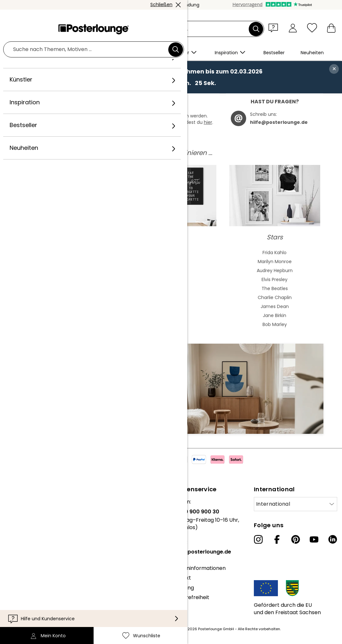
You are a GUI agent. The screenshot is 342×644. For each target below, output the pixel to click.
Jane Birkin (275, 315)
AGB (10, 583)
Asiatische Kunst (67, 270)
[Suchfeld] (178, 29)
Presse (13, 547)
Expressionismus (67, 306)
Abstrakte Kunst (67, 253)
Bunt (171, 270)
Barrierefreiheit (190, 597)
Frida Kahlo (275, 253)
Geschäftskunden (27, 557)
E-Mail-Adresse (44, 399)
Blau (171, 262)
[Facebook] (277, 539)
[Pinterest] (296, 539)
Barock (67, 297)
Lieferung (182, 588)
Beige (171, 253)
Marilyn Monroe (275, 262)
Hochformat (171, 297)
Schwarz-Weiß (171, 288)
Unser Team (20, 512)
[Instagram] (258, 539)
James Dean (275, 306)
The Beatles (275, 288)
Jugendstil (67, 279)
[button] (275, 28)
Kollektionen (20, 531)
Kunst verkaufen (25, 567)
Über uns (16, 502)
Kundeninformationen (198, 568)
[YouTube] (314, 539)
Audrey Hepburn (275, 270)
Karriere (15, 521)
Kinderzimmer (171, 324)
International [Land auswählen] (273, 504)
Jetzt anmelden (140, 411)
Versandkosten (138, 629)
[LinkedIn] (333, 539)
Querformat (171, 306)
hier (208, 122)
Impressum (19, 612)
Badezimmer (171, 315)
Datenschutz (21, 593)
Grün (171, 279)
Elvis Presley (275, 279)
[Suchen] (256, 29)
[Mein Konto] (293, 28)
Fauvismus (67, 324)
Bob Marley (275, 324)
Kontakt (181, 578)
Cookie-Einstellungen (32, 602)
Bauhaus (67, 288)
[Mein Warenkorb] (331, 28)
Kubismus (67, 315)
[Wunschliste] (312, 28)
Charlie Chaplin (275, 297)
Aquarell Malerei (67, 262)
